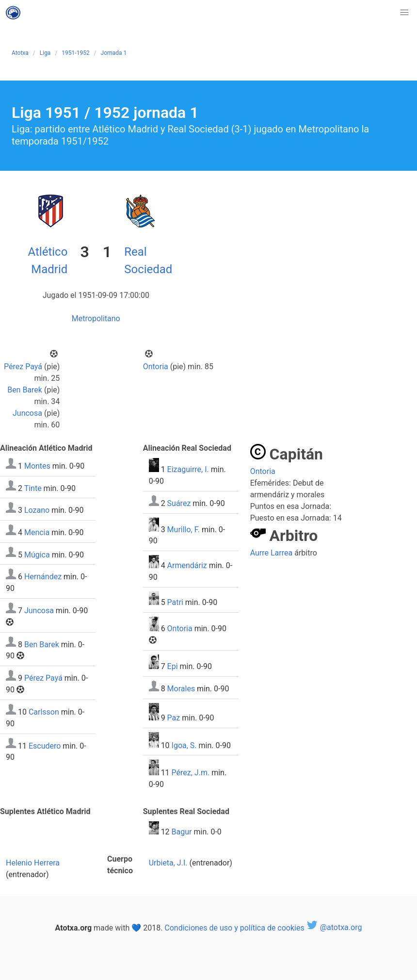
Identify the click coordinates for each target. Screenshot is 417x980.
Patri (175, 602)
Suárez (179, 503)
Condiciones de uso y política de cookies (234, 927)
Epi (173, 666)
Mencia (37, 532)
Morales (181, 689)
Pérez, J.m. (191, 773)
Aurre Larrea (272, 553)
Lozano (37, 510)
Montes (37, 466)
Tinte (33, 488)
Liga (45, 53)
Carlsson (44, 712)
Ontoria (156, 367)
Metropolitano (96, 318)
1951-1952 (75, 53)
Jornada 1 (114, 53)
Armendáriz (187, 565)
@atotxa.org (334, 927)
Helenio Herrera (33, 863)
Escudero (45, 745)
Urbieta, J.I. (168, 863)
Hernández (43, 577)
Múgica (37, 554)
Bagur (182, 832)
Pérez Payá (23, 367)
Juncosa (27, 413)
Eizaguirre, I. (188, 469)
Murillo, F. (184, 529)
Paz (174, 718)
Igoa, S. (184, 745)
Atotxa (20, 53)
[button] (404, 13)
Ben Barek (25, 390)
